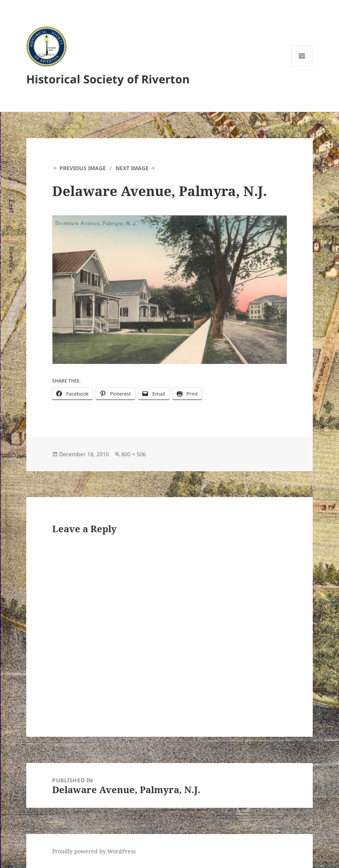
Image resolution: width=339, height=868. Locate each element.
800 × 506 (134, 454)
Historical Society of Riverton (108, 79)
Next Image (132, 168)
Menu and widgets (302, 67)
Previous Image (83, 168)
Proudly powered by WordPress (94, 851)
